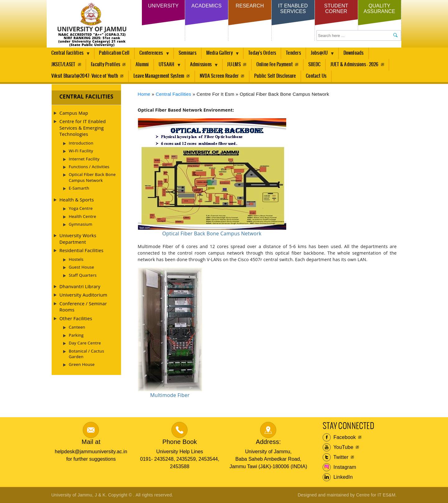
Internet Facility (84, 159)
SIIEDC (314, 65)
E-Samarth (79, 188)
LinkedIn (338, 477)
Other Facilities (76, 318)
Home (144, 94)
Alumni (142, 65)
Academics (206, 6)
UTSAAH (168, 66)
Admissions (202, 66)
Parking (76, 335)
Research (250, 6)
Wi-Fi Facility (81, 151)
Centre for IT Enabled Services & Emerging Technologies (83, 128)
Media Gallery (221, 55)
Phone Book (180, 442)
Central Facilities (68, 55)
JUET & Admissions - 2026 (355, 65)
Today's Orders (262, 53)
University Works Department (78, 238)
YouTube (338, 447)
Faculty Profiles (105, 65)
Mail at (91, 442)
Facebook (339, 437)
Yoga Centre (81, 208)
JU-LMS (234, 65)
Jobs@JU (320, 55)
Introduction (81, 143)
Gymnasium (81, 224)
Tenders (293, 53)
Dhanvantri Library (80, 286)
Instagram (339, 467)
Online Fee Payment (275, 65)
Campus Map (74, 113)
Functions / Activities (89, 167)
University (163, 6)
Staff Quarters (83, 275)
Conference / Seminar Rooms (83, 307)
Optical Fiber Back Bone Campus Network (92, 177)
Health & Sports (77, 200)
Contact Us (316, 76)
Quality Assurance (380, 9)
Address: (268, 442)
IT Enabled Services (293, 9)
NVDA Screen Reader (219, 76)
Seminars (187, 53)
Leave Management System (159, 76)
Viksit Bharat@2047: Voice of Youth (85, 76)
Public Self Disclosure (275, 76)
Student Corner (336, 9)
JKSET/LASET (63, 65)
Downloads (354, 53)
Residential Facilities (82, 250)
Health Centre (82, 216)
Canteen (77, 327)
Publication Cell (114, 53)
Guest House (81, 267)
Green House (82, 364)
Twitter (336, 457)
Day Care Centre (85, 343)
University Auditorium (83, 295)
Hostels (76, 259)
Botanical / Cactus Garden (86, 354)
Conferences (152, 55)
